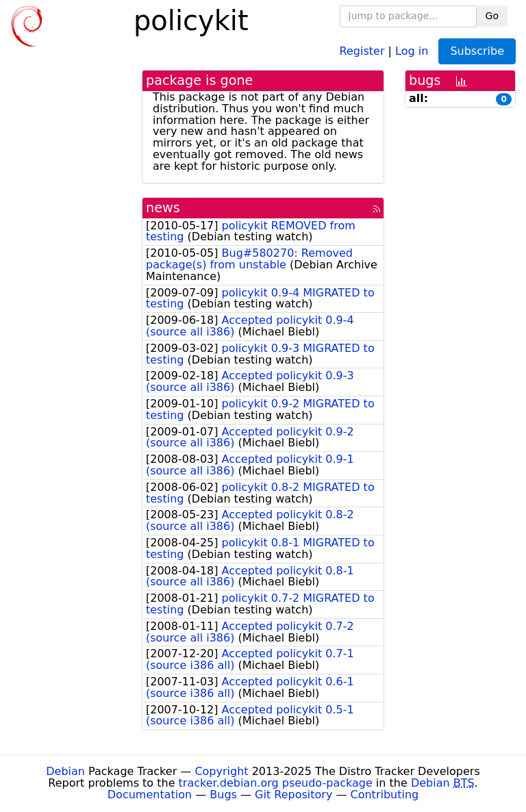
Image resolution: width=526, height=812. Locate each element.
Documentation (150, 795)
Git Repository (293, 795)
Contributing (385, 795)
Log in (412, 50)
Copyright (221, 771)
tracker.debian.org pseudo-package (276, 783)
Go (492, 16)
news (163, 208)
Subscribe (477, 51)
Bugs (223, 795)
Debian (65, 771)
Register (362, 50)
